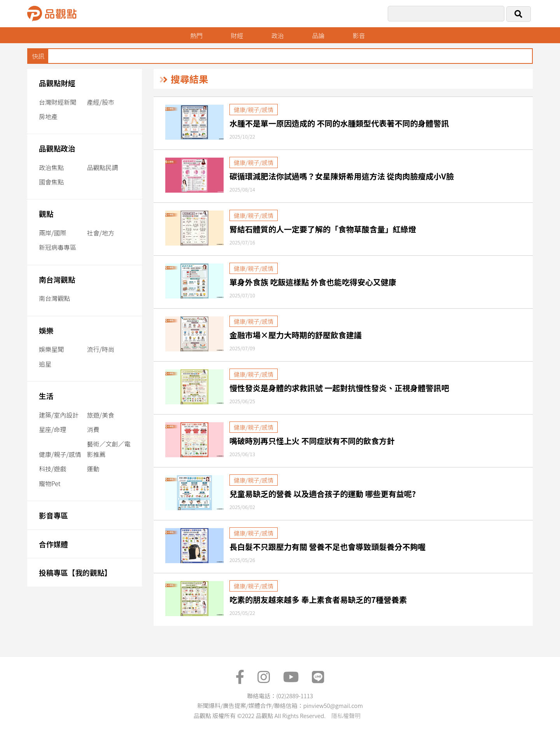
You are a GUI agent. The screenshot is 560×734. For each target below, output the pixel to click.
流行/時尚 (101, 349)
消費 (93, 429)
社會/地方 (101, 233)
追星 (45, 364)
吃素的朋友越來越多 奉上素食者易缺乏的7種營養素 (318, 600)
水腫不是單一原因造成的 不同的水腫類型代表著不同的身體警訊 (339, 123)
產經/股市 (101, 102)
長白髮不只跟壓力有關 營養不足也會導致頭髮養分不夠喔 (328, 547)
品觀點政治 (57, 148)
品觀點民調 (103, 167)
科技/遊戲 (52, 469)
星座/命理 (52, 429)
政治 (278, 35)
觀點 (46, 213)
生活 (46, 396)
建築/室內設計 (59, 415)
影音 (359, 35)
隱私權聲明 (346, 716)
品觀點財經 (57, 83)
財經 (237, 35)
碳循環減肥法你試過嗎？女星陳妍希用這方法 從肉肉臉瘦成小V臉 (342, 176)
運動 (93, 469)
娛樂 (46, 330)
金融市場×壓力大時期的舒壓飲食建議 (296, 335)
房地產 (48, 116)
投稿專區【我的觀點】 (75, 572)
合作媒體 (53, 544)
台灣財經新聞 (58, 102)
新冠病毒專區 (58, 247)
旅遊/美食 (101, 415)
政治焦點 (51, 167)
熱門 (196, 35)
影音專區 (53, 515)
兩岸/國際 (52, 233)
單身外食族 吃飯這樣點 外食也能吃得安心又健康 (313, 282)
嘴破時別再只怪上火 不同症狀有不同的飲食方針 (312, 441)
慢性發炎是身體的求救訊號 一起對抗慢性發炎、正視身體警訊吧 (339, 388)
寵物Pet (50, 483)
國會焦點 (51, 182)
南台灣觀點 (57, 279)
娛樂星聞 (51, 349)
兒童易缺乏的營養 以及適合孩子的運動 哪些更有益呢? (323, 494)
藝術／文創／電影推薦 (109, 449)
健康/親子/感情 (60, 454)
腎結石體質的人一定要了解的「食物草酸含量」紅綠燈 (323, 229)
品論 (318, 35)
